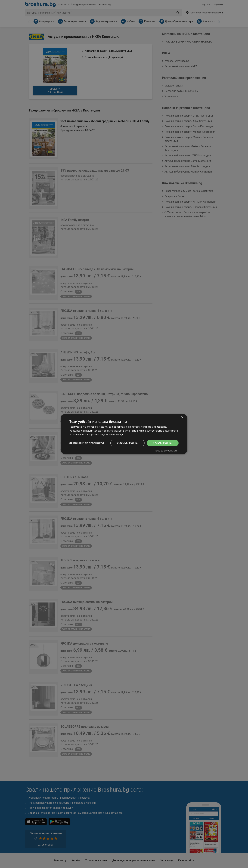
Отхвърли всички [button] (125, 443)
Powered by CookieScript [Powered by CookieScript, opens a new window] (167, 451)
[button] (87, 443)
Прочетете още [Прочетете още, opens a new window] (115, 434)
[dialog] (124, 434)
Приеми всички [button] (162, 443)
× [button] (182, 417)
